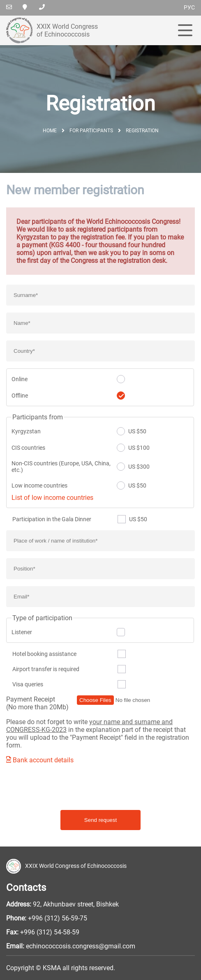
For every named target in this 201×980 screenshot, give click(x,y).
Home (50, 131)
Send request (100, 820)
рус (189, 7)
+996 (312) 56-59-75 (58, 918)
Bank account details (40, 760)
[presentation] (69, 787)
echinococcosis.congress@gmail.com (81, 946)
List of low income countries (52, 498)
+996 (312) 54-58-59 (50, 932)
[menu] (185, 31)
